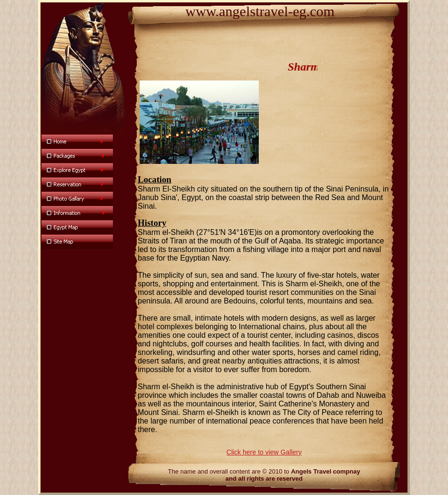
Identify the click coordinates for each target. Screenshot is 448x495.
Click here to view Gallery (264, 452)
